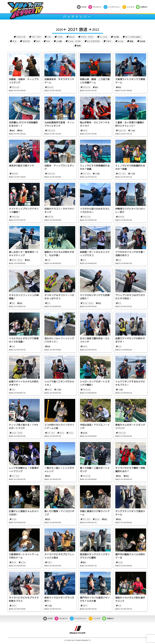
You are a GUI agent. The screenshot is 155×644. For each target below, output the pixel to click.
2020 (61, 30)
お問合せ (108, 619)
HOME (48, 619)
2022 (94, 30)
